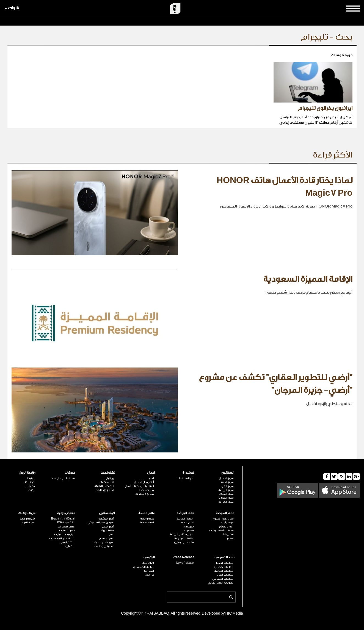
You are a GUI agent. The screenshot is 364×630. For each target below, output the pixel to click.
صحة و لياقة (147, 519)
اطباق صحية (147, 523)
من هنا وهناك (27, 513)
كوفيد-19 (188, 473)
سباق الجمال (226, 498)
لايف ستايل (107, 513)
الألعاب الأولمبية (184, 538)
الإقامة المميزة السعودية (308, 279)
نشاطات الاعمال (224, 563)
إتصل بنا (149, 571)
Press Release (183, 557)
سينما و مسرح (107, 538)
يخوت (31, 490)
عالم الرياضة (185, 513)
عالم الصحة (147, 513)
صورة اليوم (28, 523)
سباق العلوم (226, 494)
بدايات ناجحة (146, 490)
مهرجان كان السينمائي (101, 523)
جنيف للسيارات (66, 527)
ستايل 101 (228, 534)
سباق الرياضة (226, 490)
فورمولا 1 (189, 527)
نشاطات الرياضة (224, 571)
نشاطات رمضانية (224, 567)
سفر (112, 534)
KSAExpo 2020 (66, 523)
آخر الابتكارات (106, 482)
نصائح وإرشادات (145, 494)
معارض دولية (66, 513)
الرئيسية (149, 557)
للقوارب (70, 546)
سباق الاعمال (226, 478)
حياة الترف (29, 482)
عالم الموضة (225, 513)
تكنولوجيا (108, 473)
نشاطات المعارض (223, 579)
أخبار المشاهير (106, 519)
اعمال (151, 473)
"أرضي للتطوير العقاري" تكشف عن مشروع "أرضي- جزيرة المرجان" (276, 384)
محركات (70, 473)
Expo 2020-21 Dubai (63, 519)
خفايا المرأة (107, 530)
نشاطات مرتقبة (224, 557)
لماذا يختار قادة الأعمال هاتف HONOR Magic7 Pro (285, 187)
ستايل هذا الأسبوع (223, 519)
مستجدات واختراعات (63, 478)
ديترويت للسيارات (64, 534)
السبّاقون (228, 473)
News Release (185, 563)
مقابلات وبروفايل (184, 542)
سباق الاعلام (227, 482)
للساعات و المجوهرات (62, 538)
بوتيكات (30, 478)
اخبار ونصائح (226, 527)
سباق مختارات (226, 502)
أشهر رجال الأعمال (144, 482)
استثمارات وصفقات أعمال (139, 486)
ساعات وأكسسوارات (221, 530)
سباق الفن (227, 486)
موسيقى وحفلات (104, 546)
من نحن (149, 575)
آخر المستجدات (185, 478)
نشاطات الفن (225, 575)
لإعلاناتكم (148, 563)
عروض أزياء (227, 523)
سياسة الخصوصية (144, 567)
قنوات (12, 8)
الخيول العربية (185, 519)
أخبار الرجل (108, 527)
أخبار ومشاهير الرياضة (181, 534)
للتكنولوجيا (68, 542)
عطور (230, 538)
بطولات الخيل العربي (221, 583)
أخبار (151, 478)
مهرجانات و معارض (103, 542)
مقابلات (30, 486)
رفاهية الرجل (27, 473)
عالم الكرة (187, 523)
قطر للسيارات (67, 530)
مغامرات (189, 530)
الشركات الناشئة (104, 486)
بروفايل (110, 478)
